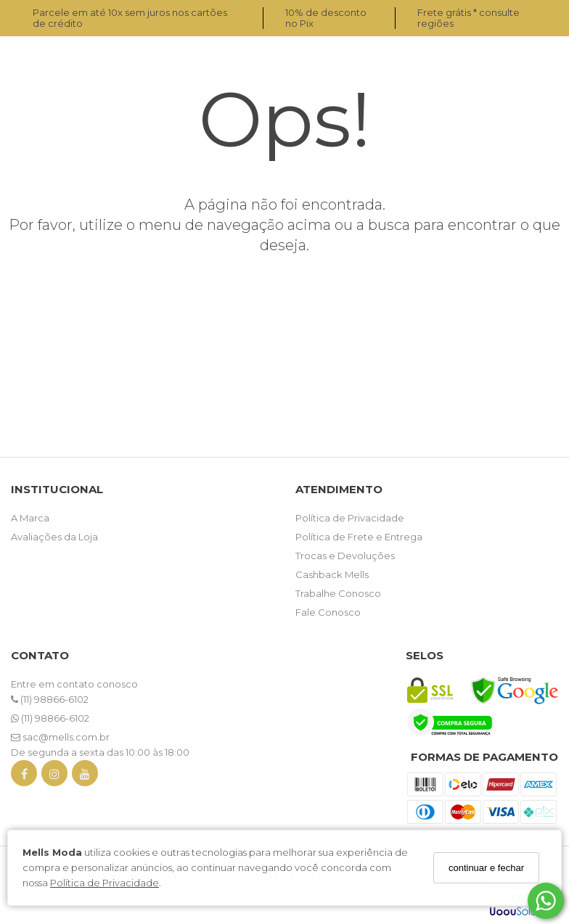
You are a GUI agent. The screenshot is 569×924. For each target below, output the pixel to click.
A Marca (30, 518)
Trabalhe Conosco (338, 593)
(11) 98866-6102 (50, 699)
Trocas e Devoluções (345, 556)
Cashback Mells (332, 574)
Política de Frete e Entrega (359, 537)
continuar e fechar (486, 868)
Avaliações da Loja (54, 537)
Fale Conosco (328, 612)
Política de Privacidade (105, 883)
